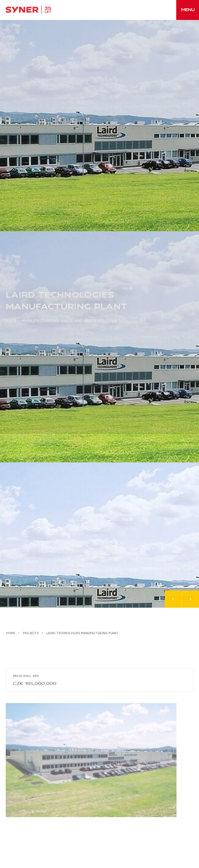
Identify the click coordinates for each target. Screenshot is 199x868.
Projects (31, 633)
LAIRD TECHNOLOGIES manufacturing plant (82, 633)
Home (11, 633)
